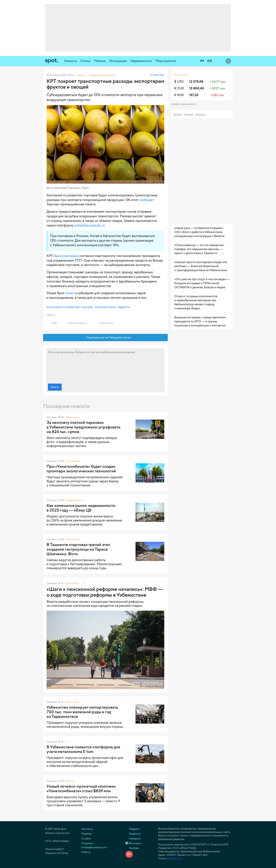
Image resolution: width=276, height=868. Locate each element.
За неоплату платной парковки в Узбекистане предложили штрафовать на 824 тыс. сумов (83, 427)
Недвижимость (141, 61)
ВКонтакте (133, 843)
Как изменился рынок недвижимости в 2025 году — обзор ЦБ (81, 508)
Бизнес (70, 781)
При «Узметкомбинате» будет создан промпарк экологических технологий (81, 469)
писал (69, 293)
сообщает (147, 200)
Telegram (133, 829)
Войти (55, 387)
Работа (86, 852)
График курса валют (185, 104)
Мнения (100, 61)
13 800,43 (197, 88)
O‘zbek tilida (157, 75)
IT (66, 742)
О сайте (86, 839)
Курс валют (181, 75)
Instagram (133, 839)
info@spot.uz (174, 859)
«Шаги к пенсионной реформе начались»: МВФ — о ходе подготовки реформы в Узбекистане (105, 592)
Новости (70, 61)
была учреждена (67, 256)
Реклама (177, 114)
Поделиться (104, 323)
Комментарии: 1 (76, 323)
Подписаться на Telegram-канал (106, 338)
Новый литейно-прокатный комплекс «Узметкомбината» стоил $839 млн (81, 789)
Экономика (73, 417)
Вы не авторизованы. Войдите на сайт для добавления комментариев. (105, 365)
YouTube (132, 848)
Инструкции (118, 61)
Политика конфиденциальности (94, 845)
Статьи (85, 61)
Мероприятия (166, 61)
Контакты (200, 114)
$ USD (179, 82)
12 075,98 (196, 82)
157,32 (194, 95)
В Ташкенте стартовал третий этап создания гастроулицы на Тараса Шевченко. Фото (78, 549)
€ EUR (179, 88)
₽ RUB (179, 95)
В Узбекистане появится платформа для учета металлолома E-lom (83, 749)
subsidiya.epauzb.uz (90, 225)
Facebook (133, 834)
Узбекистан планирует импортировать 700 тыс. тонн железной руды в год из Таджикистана (82, 712)
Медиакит (189, 114)
